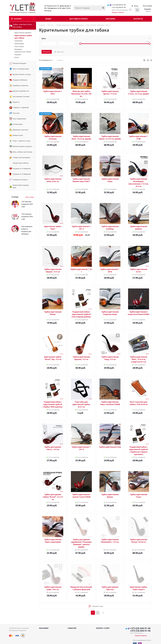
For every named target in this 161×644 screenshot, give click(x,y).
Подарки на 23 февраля (22, 174)
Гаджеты (16, 102)
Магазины (110, 19)
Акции (48, 19)
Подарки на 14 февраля (22, 168)
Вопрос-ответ (103, 628)
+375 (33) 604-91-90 (119, 7)
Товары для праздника (21, 157)
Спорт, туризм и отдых (22, 141)
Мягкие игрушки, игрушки (22, 146)
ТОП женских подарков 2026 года (27, 204)
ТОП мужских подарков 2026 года (27, 216)
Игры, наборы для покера (22, 152)
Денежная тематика (20, 130)
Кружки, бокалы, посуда (22, 74)
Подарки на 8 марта (20, 180)
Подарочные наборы (21, 163)
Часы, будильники (19, 119)
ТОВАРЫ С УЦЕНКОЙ (21, 108)
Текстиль (16, 113)
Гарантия (72, 628)
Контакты (138, 19)
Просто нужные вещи (21, 69)
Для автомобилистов (21, 91)
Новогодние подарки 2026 (21, 186)
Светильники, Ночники (21, 96)
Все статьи (30, 197)
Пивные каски (18, 135)
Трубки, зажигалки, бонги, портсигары (22, 26)
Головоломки (18, 124)
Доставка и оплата (78, 19)
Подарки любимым (20, 80)
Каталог (18, 19)
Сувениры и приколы (20, 85)
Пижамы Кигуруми (19, 63)
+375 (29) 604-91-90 (119, 5)
